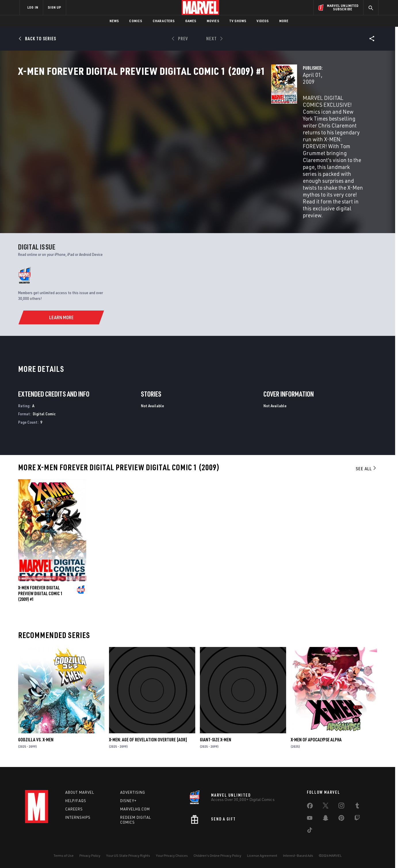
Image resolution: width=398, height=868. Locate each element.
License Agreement (262, 854)
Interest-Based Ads (298, 854)
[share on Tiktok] (310, 830)
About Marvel (80, 791)
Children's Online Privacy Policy (217, 854)
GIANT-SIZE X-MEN (216, 738)
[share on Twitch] (357, 818)
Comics (136, 21)
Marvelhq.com (135, 808)
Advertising (133, 791)
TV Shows (238, 21)
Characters (164, 21)
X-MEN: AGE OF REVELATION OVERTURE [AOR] (148, 738)
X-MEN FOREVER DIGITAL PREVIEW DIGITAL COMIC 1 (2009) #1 (40, 592)
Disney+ (128, 800)
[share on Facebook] (310, 806)
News (114, 21)
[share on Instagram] (341, 806)
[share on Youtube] (310, 818)
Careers (74, 808)
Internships (78, 816)
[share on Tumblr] (357, 806)
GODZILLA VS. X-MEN (36, 738)
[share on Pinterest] (341, 818)
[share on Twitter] (326, 806)
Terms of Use (64, 854)
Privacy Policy (90, 854)
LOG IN (33, 7)
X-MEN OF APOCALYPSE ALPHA (316, 738)
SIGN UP (54, 7)
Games (191, 21)
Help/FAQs (76, 800)
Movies (213, 21)
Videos (263, 21)
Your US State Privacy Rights (128, 854)
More (284, 21)
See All (366, 467)
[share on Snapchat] (326, 818)
